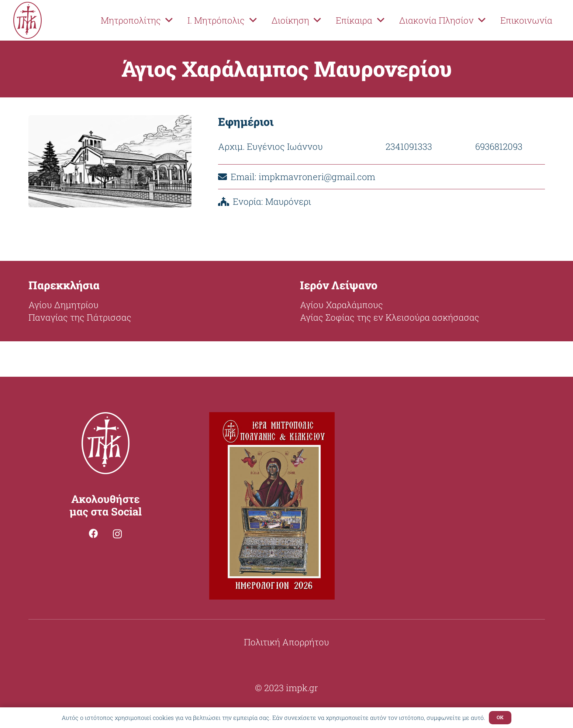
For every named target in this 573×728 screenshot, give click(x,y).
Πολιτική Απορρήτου (286, 642)
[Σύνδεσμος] (27, 20)
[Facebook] (94, 533)
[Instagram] (117, 534)
